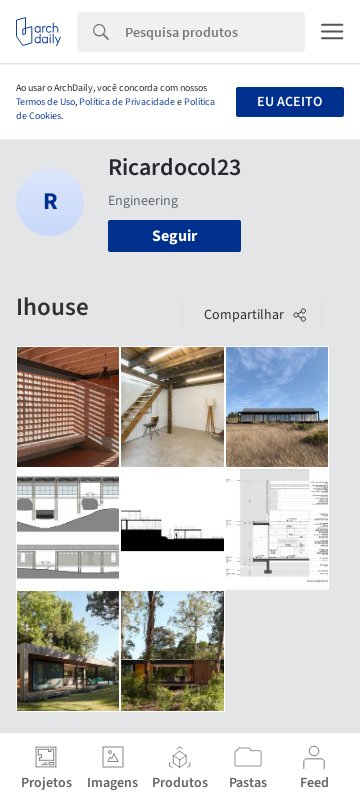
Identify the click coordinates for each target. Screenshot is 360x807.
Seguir (174, 236)
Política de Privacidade (127, 102)
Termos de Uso (45, 102)
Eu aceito (289, 102)
